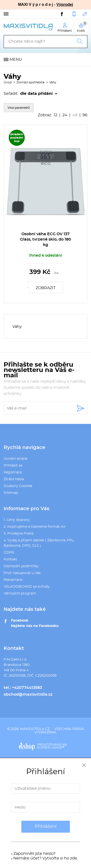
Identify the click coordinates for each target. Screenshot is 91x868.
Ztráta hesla (14, 479)
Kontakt (10, 559)
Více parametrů (19, 108)
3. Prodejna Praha (19, 534)
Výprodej (65, 5)
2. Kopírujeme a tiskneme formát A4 (34, 527)
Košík (82, 27)
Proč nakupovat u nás (22, 573)
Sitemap (11, 493)
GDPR (9, 553)
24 (65, 115)
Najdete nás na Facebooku (35, 626)
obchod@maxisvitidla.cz (85, 14)
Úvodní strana (16, 459)
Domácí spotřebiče (30, 82)
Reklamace (13, 580)
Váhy (53, 82)
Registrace (13, 472)
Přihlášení (46, 827)
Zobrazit (46, 288)
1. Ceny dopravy (17, 520)
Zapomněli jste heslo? (34, 854)
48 (75, 115)
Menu (16, 59)
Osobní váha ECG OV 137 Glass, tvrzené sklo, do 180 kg (45, 239)
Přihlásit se (13, 466)
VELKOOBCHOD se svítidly (27, 587)
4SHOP (58, 748)
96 (85, 115)
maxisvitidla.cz (35, 729)
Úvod (8, 82)
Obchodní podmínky (21, 566)
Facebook (20, 621)
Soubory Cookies (18, 486)
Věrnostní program (20, 594)
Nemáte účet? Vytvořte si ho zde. (46, 858)
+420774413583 (74, 14)
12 (55, 115)
